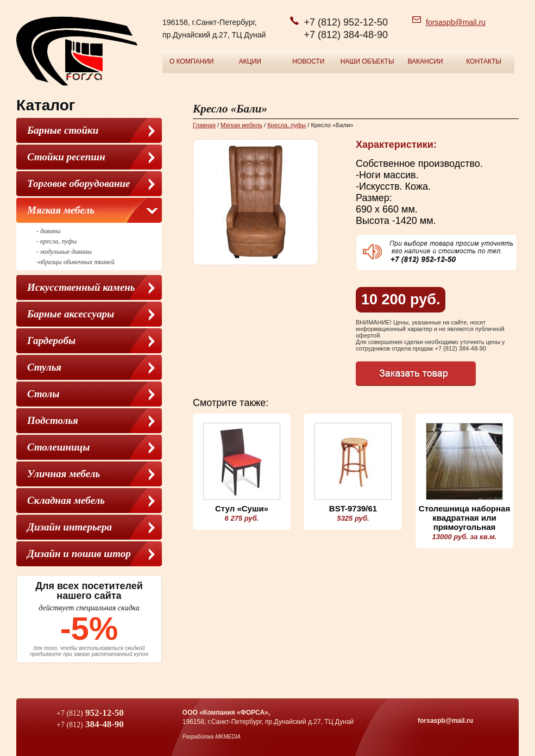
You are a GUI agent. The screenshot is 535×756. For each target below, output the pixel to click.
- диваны (48, 231)
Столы (43, 394)
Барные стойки (63, 130)
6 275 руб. (242, 518)
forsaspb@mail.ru (456, 22)
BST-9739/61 (353, 508)
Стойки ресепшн (66, 157)
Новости (308, 61)
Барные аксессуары (71, 314)
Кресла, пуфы (287, 125)
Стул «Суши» (242, 508)
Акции (250, 61)
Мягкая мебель (61, 210)
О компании (191, 61)
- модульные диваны (64, 252)
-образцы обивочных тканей (75, 262)
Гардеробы (51, 340)
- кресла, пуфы (56, 241)
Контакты (484, 61)
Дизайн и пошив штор (79, 554)
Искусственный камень (81, 287)
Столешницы (58, 447)
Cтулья (44, 367)
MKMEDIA (228, 737)
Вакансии (425, 61)
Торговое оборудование (79, 183)
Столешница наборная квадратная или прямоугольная (464, 518)
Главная (204, 125)
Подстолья (53, 420)
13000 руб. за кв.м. (465, 537)
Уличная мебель (64, 474)
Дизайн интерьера (70, 527)
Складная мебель (66, 500)
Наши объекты (367, 61)
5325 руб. (353, 518)
